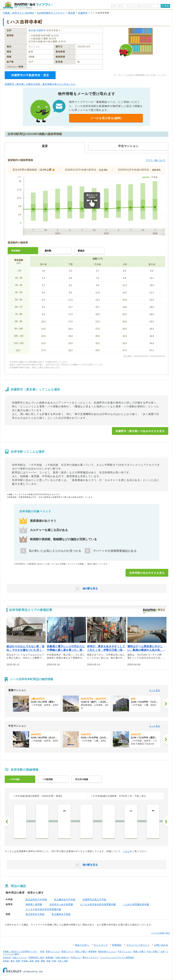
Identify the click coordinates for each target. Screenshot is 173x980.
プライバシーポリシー (138, 945)
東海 (37, 961)
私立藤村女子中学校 (65, 900)
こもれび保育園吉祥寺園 (136, 904)
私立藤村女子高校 (61, 914)
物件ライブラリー (90, 957)
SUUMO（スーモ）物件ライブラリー (28, 5)
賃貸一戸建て (81, 951)
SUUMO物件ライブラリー (51, 13)
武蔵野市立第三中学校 (94, 900)
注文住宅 (7, 957)
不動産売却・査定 (36, 957)
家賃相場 (92, 951)
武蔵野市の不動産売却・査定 (30, 75)
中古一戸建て (153, 951)
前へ (7, 822)
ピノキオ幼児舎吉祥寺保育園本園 (98, 904)
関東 (18, 961)
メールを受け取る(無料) (106, 118)
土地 (162, 951)
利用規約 (117, 945)
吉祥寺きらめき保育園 (61, 904)
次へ (166, 822)
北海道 (6, 961)
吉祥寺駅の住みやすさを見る (147, 573)
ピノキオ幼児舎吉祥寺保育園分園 (43, 909)
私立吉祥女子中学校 (36, 900)
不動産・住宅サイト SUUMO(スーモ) (20, 951)
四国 (49, 961)
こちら (126, 851)
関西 (43, 961)
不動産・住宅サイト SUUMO (18, 13)
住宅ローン (76, 957)
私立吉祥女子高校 (35, 914)
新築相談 (50, 957)
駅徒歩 (81, 251)
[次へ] (166, 704)
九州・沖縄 (63, 961)
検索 (167, 6)
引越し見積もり (62, 957)
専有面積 (16, 251)
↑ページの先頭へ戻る (161, 933)
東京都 (72, 13)
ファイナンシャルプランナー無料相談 (117, 957)
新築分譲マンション (107, 951)
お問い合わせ (161, 945)
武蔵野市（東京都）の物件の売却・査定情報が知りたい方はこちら (40, 84)
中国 (54, 961)
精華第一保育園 (34, 904)
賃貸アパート (67, 951)
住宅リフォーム (20, 957)
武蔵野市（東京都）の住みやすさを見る (140, 431)
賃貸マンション (53, 951)
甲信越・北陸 (28, 961)
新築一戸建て (139, 951)
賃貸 (42, 951)
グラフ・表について (156, 160)
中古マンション (125, 951)
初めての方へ (82, 945)
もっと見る (155, 690)
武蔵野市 (83, 13)
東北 (13, 961)
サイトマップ (101, 945)
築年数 (48, 251)
